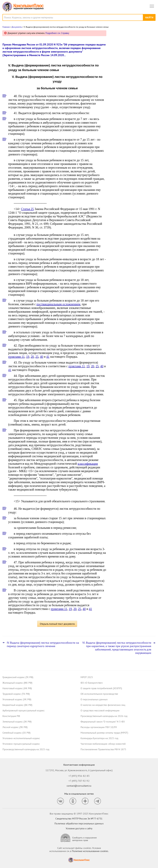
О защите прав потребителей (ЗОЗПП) (101, 688)
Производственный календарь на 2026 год (104, 716)
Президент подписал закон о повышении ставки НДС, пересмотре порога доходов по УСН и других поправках (131, 97)
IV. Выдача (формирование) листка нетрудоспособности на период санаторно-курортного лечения (43, 644)
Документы (17, 27)
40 (42, 357)
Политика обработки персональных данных (79, 823)
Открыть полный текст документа (57, 624)
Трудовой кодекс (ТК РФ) (16, 694)
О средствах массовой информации (100, 710)
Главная (6, 27)
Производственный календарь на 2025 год (26, 749)
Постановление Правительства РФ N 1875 (103, 749)
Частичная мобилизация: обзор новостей (103, 744)
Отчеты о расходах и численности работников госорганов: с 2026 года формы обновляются (131, 62)
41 (48, 357)
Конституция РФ (11, 716)
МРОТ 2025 (87, 677)
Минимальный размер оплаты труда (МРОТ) (104, 733)
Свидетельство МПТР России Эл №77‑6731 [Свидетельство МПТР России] (79, 819)
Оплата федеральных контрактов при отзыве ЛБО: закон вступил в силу (132, 47)
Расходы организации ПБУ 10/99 (99, 727)
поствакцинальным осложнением (58, 304)
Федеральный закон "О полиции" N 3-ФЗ (103, 722)
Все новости (119, 109)
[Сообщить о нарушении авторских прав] (79, 838)
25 (37, 357)
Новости (123, 34)
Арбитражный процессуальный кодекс (24, 710)
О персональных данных (94, 699)
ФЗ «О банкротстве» (92, 683)
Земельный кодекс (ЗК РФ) (17, 722)
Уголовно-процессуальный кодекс (21, 744)
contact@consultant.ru (79, 786)
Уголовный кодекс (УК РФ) (17, 699)
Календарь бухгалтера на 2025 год (99, 738)
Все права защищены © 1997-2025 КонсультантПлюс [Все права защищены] (79, 814)
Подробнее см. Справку (57, 33)
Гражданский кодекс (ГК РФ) (18, 677)
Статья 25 (27, 209)
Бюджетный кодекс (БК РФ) (17, 705)
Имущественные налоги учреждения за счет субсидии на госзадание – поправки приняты (131, 79)
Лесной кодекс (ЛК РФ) (15, 727)
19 (28, 357)
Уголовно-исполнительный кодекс (21, 738)
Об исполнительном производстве (99, 694)
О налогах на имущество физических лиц (103, 705)
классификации (88, 464)
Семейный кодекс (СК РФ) (16, 733)
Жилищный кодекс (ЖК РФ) (17, 683)
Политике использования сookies (90, 851)
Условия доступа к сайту (79, 828)
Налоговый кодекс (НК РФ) (17, 688)
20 (32, 357)
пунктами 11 (16, 357)
